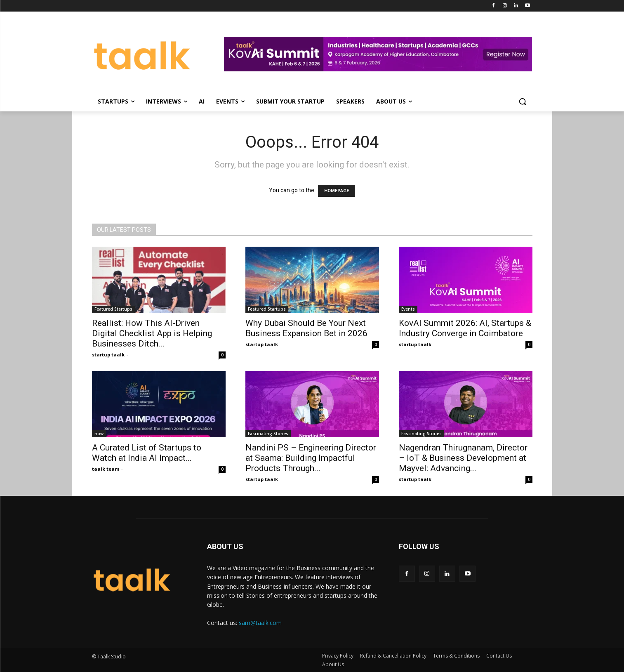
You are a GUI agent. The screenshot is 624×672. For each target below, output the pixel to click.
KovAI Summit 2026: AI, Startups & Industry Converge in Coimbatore (465, 328)
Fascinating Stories (268, 434)
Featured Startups (113, 309)
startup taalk (108, 355)
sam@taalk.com (260, 623)
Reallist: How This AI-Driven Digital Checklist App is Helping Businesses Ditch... (152, 333)
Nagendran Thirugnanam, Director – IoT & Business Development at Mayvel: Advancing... (463, 458)
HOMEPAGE (337, 191)
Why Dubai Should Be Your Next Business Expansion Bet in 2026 (306, 328)
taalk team (106, 469)
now (99, 434)
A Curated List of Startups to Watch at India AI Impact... (147, 453)
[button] (523, 101)
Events (408, 309)
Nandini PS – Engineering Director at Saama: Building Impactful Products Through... (311, 458)
